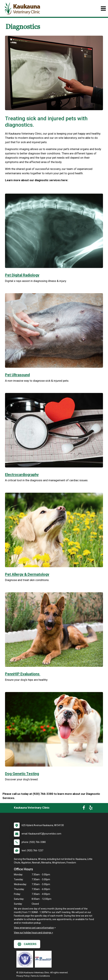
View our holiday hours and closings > (33, 933)
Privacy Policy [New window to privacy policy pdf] (23, 976)
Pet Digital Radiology (22, 275)
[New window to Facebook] (84, 808)
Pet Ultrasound (17, 375)
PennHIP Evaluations (23, 674)
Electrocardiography (22, 475)
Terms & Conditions (40, 976)
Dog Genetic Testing (22, 774)
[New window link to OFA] (26, 959)
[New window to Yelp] (91, 808)
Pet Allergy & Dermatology (27, 574)
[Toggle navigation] (103, 8)
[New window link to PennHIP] (44, 959)
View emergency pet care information (34, 928)
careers (27, 944)
